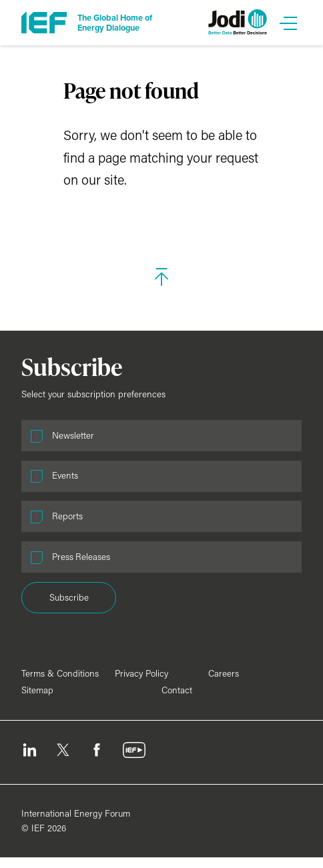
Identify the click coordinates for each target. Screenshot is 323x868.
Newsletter (73, 435)
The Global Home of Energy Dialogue (115, 23)
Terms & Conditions (60, 673)
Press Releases (81, 557)
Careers (224, 673)
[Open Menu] (288, 23)
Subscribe (69, 597)
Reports (67, 516)
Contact (177, 690)
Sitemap (37, 690)
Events (65, 475)
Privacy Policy (141, 673)
